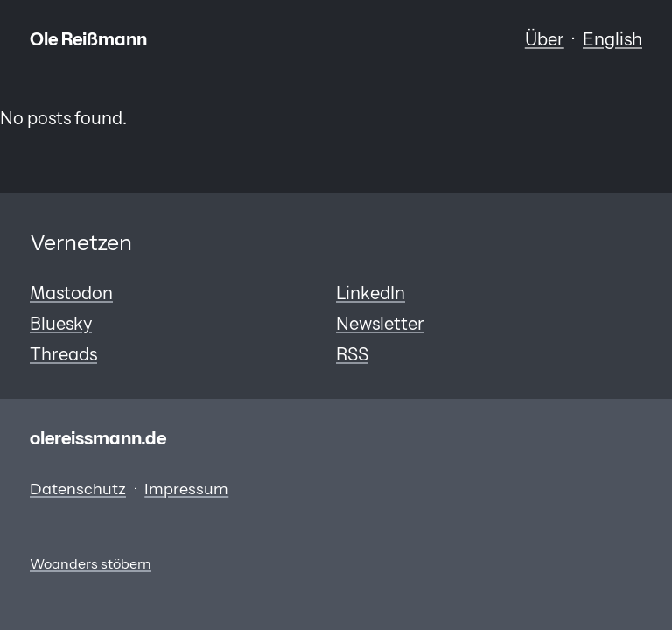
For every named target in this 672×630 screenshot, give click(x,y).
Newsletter (380, 323)
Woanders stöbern (91, 564)
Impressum (186, 489)
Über (545, 39)
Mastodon (71, 293)
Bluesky (61, 323)
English (612, 39)
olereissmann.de (98, 438)
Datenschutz (78, 489)
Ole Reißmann (88, 39)
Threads (63, 354)
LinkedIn (371, 293)
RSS (352, 354)
